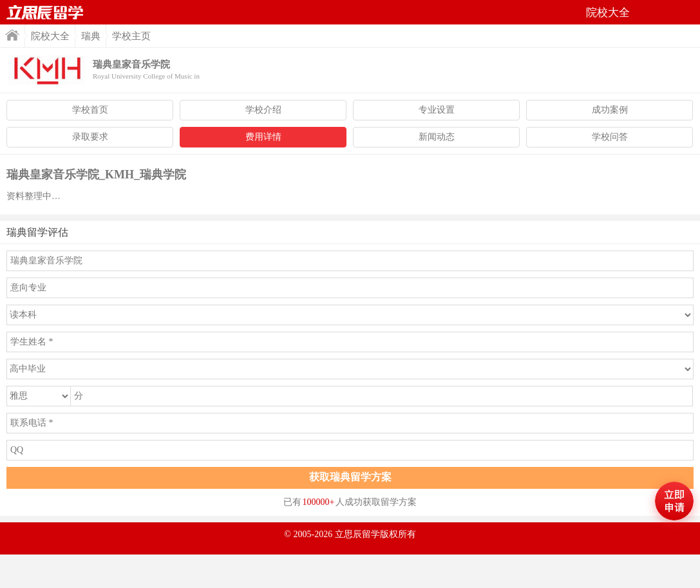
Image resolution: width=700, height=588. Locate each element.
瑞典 (91, 36)
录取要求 (90, 137)
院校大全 (50, 36)
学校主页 (131, 36)
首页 (45, 12)
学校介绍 (263, 110)
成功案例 (610, 110)
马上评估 (674, 501)
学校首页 (90, 110)
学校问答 (610, 137)
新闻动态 (437, 137)
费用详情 (263, 137)
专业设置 (437, 110)
